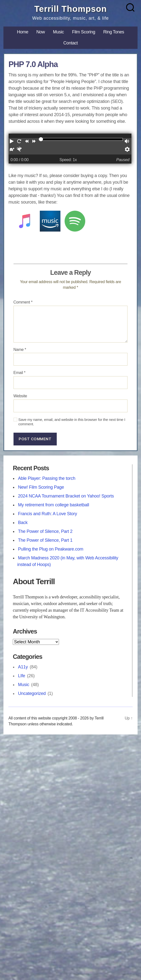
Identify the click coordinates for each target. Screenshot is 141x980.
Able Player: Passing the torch (47, 478)
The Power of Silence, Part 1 (45, 540)
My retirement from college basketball (53, 505)
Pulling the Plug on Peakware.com (51, 549)
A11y (23, 667)
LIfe (21, 676)
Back (23, 523)
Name (20, 350)
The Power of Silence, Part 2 (45, 531)
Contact (71, 43)
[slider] (41, 139)
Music (59, 32)
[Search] (130, 7)
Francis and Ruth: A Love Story (47, 514)
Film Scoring (84, 32)
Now (41, 32)
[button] (12, 142)
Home (23, 32)
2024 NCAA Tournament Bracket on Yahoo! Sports (66, 496)
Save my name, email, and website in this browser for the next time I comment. (72, 422)
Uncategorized (32, 693)
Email (20, 373)
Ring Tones (114, 32)
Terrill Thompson (70, 9)
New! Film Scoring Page (41, 487)
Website (20, 396)
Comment (23, 302)
